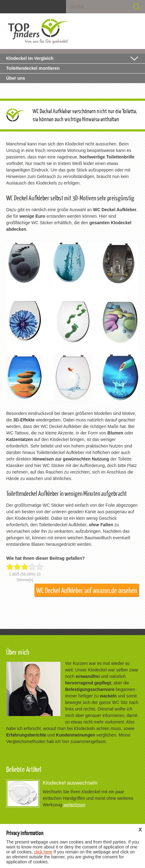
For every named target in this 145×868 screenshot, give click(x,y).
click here (43, 852)
